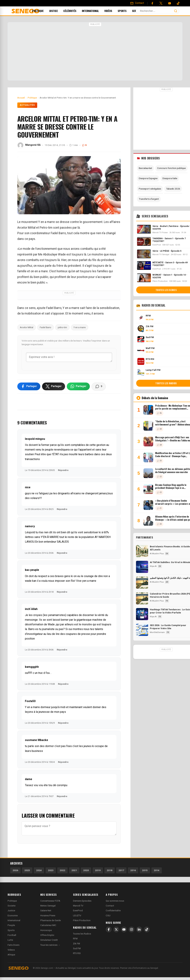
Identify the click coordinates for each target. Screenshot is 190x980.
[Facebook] (152, 3)
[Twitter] (161, 3)
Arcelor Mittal (27, 327)
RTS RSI (77, 953)
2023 (51, 870)
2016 (133, 870)
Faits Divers (13, 945)
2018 (110, 870)
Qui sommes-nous (115, 901)
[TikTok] (147, 929)
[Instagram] (132, 929)
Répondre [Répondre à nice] (62, 509)
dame (29, 779)
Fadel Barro (46, 327)
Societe (12, 906)
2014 (157, 870)
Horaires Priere (48, 916)
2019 (98, 870)
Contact (110, 906)
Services (143, 11)
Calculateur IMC (48, 925)
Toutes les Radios (82, 934)
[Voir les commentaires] (99, 386)
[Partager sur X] (54, 386)
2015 (145, 870)
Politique (43, 11)
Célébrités (74, 11)
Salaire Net (46, 911)
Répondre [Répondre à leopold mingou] (63, 470)
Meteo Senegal (48, 906)
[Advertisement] (95, 52)
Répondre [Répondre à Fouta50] (63, 723)
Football (12, 935)
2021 (74, 870)
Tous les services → (50, 945)
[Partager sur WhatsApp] (78, 386)
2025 (27, 870)
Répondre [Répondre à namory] (62, 553)
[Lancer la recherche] (176, 11)
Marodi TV (78, 906)
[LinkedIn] (139, 929)
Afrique (11, 955)
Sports (127, 11)
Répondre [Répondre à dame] (62, 796)
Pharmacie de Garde (51, 920)
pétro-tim (62, 327)
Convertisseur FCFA (50, 901)
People (11, 925)
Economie (13, 916)
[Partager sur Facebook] (29, 386)
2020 (86, 870)
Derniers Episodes (82, 901)
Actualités (27, 105)
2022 (62, 870)
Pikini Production (82, 920)
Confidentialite (113, 911)
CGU (108, 916)
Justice (58, 11)
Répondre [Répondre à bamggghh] (63, 684)
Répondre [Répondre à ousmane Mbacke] (63, 762)
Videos (11, 950)
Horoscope (46, 930)
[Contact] (137, 3)
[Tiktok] (178, 3)
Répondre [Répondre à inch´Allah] (62, 650)
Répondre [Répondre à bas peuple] (62, 592)
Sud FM (77, 948)
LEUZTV (77, 916)
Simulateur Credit (49, 940)
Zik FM (76, 944)
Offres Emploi (47, 935)
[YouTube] (170, 3)
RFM (75, 939)
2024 (39, 870)
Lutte (10, 940)
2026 (15, 870)
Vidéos (113, 11)
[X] (116, 929)
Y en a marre (80, 327)
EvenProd (78, 911)
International (95, 11)
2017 (121, 870)
